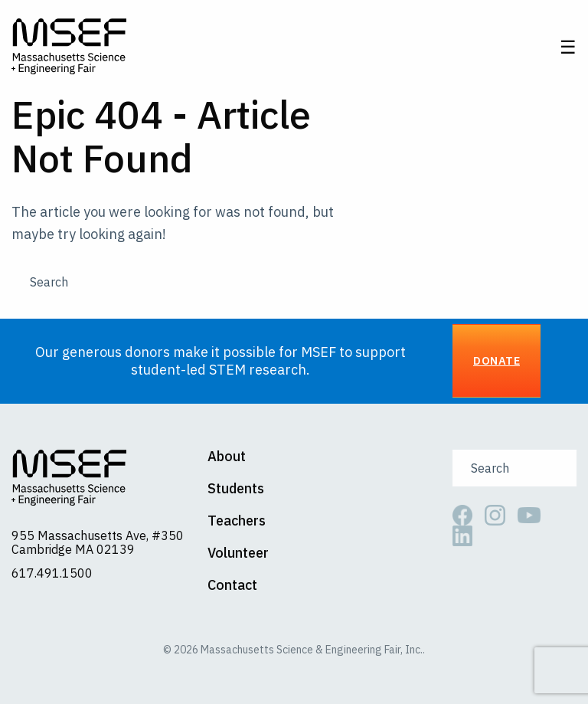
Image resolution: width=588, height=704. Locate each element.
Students (236, 489)
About (227, 457)
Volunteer (238, 553)
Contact (232, 585)
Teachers (237, 521)
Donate (497, 360)
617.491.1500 (52, 573)
